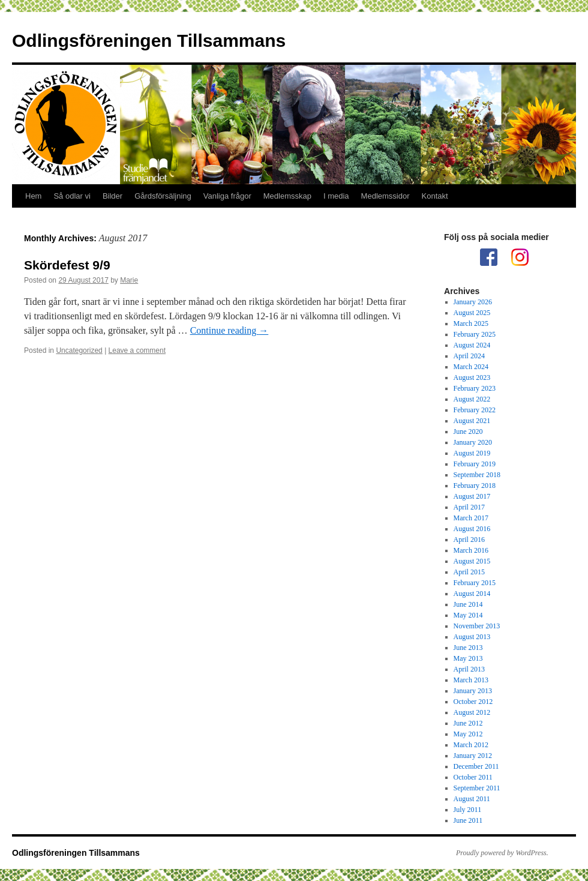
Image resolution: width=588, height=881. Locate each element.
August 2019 (472, 453)
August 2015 (472, 561)
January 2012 (473, 756)
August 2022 (472, 399)
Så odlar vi (72, 196)
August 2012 (472, 712)
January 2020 (473, 442)
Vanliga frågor (227, 196)
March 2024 (471, 367)
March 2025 (471, 323)
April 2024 (469, 356)
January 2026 (473, 302)
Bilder (112, 196)
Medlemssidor (385, 196)
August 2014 (472, 594)
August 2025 (472, 313)
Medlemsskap (287, 196)
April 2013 (469, 669)
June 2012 (468, 723)
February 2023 (475, 388)
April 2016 (469, 540)
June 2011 (468, 820)
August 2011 (472, 799)
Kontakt (435, 196)
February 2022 (475, 410)
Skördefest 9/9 (67, 265)
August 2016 (472, 529)
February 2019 (475, 464)
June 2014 (468, 604)
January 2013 (473, 691)
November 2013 (477, 626)
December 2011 (476, 766)
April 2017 (469, 507)
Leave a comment (137, 350)
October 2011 (473, 777)
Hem (33, 196)
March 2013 (471, 680)
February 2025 (475, 334)
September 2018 (477, 475)
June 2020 (468, 431)
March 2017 (471, 518)
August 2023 (472, 377)
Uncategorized (79, 350)
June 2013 (468, 648)
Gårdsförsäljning (163, 196)
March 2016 (471, 550)
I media (336, 196)
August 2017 (472, 496)
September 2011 (477, 788)
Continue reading (229, 330)
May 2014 (468, 615)
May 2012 (468, 734)
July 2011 (468, 810)
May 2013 (468, 658)
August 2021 (472, 421)
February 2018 (475, 486)
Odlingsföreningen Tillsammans (149, 41)
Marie (129, 280)
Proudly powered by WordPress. (502, 853)
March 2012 (471, 745)
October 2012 (473, 702)
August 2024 (472, 345)
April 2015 (469, 572)
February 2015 (475, 583)
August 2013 (472, 637)
